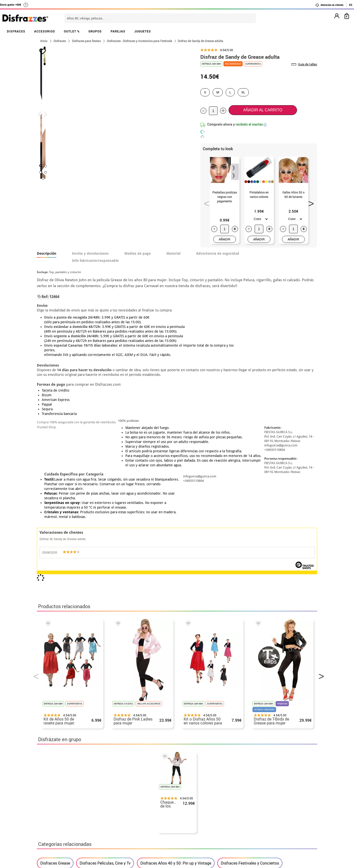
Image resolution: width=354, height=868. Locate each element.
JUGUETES (143, 31)
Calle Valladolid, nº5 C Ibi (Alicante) (255, 826)
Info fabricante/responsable (95, 261)
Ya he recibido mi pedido (256, 796)
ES (351, 5)
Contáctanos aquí (150, 790)
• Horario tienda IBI (55, 784)
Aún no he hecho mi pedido (258, 784)
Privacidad (74, 807)
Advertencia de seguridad (218, 253)
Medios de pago (138, 253)
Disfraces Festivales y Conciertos (250, 640)
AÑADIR (225, 239)
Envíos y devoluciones (90, 253)
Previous (205, 202)
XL (243, 92)
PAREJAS (118, 31)
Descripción (47, 253)
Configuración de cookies (63, 825)
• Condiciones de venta (58, 802)
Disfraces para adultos (60, 656)
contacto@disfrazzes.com (258, 802)
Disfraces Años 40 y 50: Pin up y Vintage (176, 640)
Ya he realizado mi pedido (258, 790)
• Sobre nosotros (53, 796)
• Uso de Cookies (53, 819)
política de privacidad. (194, 727)
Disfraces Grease (55, 640)
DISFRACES (16, 31)
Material (173, 253)
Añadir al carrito (263, 110)
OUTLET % (72, 31)
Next (310, 202)
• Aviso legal (49, 807)
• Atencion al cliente (56, 813)
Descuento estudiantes (61, 790)
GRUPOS (95, 31)
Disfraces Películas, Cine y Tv (105, 640)
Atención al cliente (329, 5)
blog (148, 758)
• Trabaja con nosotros (58, 831)
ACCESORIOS (45, 31)
